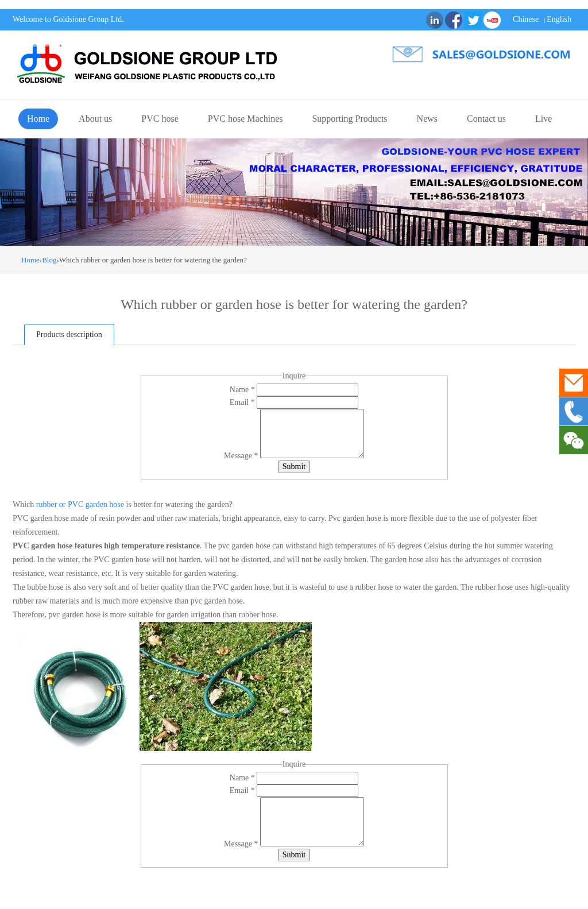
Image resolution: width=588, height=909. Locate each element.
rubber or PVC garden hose (79, 504)
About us (95, 119)
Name (243, 390)
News (427, 119)
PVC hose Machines (245, 119)
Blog (49, 260)
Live (543, 119)
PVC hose (160, 119)
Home (38, 119)
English (559, 19)
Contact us (486, 119)
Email (243, 402)
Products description (69, 334)
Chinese (526, 19)
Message (242, 456)
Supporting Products (349, 119)
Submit (294, 467)
